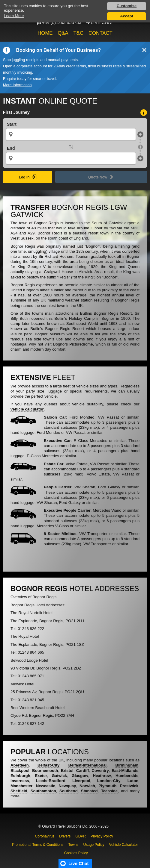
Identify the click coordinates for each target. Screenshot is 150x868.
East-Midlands (125, 771)
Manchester (21, 786)
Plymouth (107, 786)
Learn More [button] (14, 16)
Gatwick (60, 776)
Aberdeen (20, 765)
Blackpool (20, 771)
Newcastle (46, 786)
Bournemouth (45, 771)
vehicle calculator (27, 409)
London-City (109, 781)
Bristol (67, 771)
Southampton (43, 791)
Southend (69, 791)
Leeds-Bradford (51, 781)
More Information (17, 85)
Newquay (67, 786)
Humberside (127, 776)
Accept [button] (126, 16)
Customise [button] (127, 6)
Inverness (20, 781)
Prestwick (129, 786)
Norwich (87, 786)
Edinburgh (20, 776)
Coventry (100, 771)
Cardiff (83, 771)
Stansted (89, 791)
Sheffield (19, 791)
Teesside (109, 791)
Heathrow (102, 776)
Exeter (41, 776)
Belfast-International (88, 765)
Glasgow (80, 776)
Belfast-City (48, 765)
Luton (133, 781)
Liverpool (81, 781)
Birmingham (127, 765)
